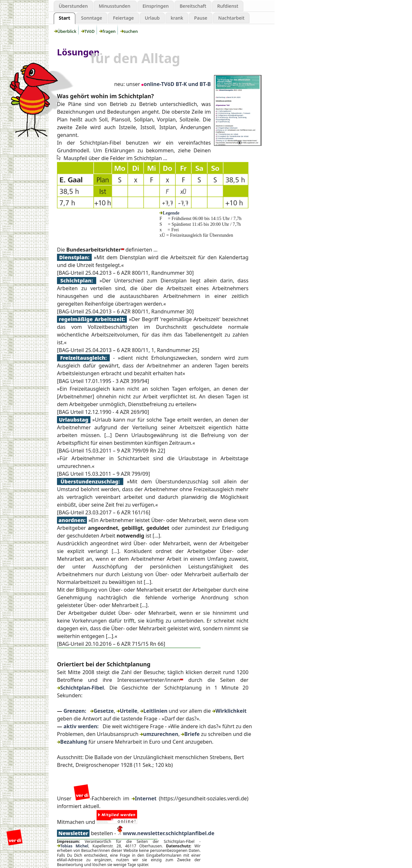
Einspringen (156, 6)
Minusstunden (115, 6)
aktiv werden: (81, 726)
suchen (130, 31)
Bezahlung (72, 742)
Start (65, 18)
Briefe (190, 734)
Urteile (127, 711)
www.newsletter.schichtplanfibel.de (169, 833)
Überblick (66, 31)
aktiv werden (28, 53)
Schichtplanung (28, 27)
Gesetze (102, 711)
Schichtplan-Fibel (80, 688)
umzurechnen (159, 734)
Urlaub (152, 18)
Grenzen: (75, 711)
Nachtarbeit (231, 18)
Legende (169, 213)
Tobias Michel (73, 846)
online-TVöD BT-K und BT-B (176, 84)
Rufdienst (228, 6)
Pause (201, 18)
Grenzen (28, 40)
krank (177, 18)
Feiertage (123, 18)
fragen (108, 31)
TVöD (89, 31)
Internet (144, 798)
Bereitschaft (193, 6)
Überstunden (73, 6)
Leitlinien (154, 711)
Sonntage (92, 18)
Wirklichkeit (229, 711)
